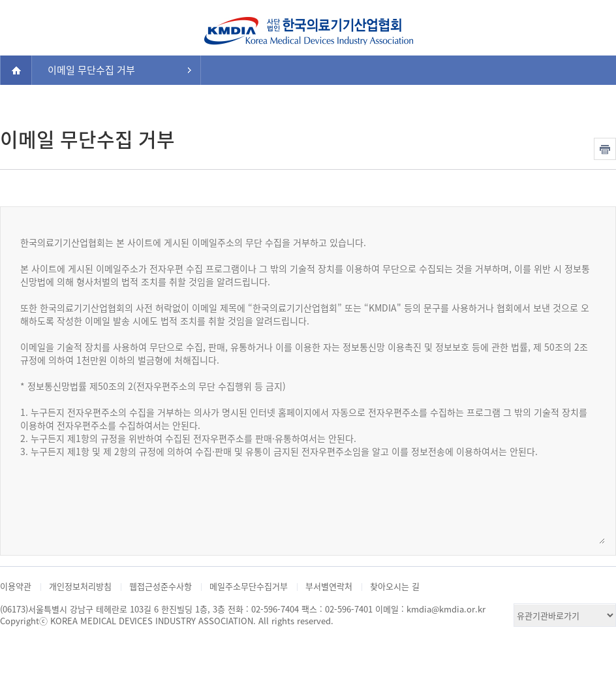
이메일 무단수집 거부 (91, 70)
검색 (594, 25)
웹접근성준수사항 (161, 586)
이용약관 (16, 586)
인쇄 (605, 149)
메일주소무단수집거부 (249, 586)
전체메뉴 (22, 25)
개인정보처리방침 (80, 586)
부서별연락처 (329, 586)
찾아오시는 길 (395, 586)
